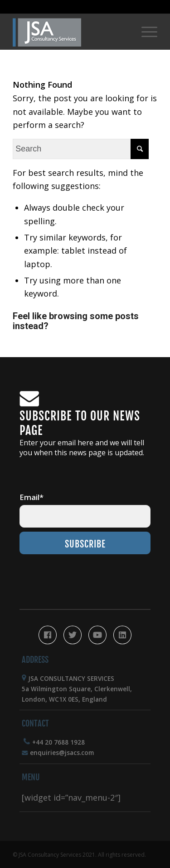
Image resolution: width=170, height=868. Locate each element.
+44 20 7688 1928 (58, 742)
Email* (32, 497)
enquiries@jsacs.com (62, 753)
